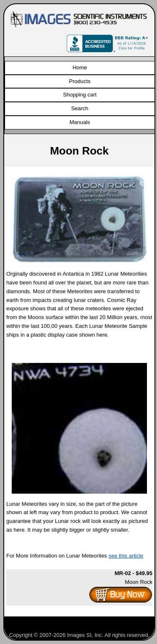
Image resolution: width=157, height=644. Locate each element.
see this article (126, 556)
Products (80, 81)
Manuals (80, 122)
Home (80, 67)
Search (80, 108)
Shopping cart (80, 95)
